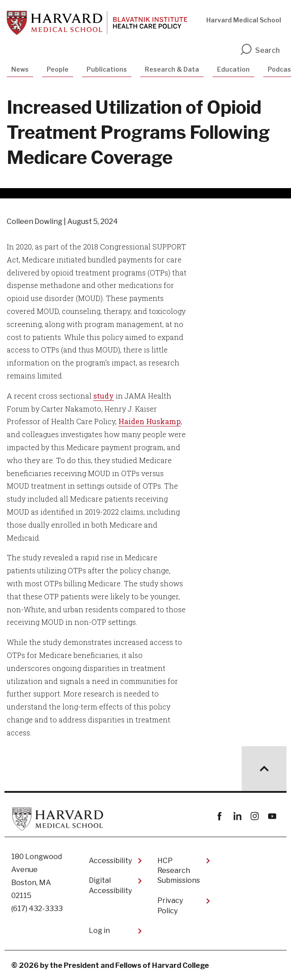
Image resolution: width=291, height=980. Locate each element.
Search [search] (260, 50)
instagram (254, 816)
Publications (107, 69)
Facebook (219, 816)
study (104, 396)
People (58, 69)
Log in (99, 931)
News (20, 69)
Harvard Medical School (244, 20)
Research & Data (172, 69)
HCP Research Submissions (179, 871)
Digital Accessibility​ (110, 885)
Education (233, 69)
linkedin (237, 816)
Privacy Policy (170, 905)
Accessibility (110, 861)
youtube (272, 816)
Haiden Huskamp (150, 421)
